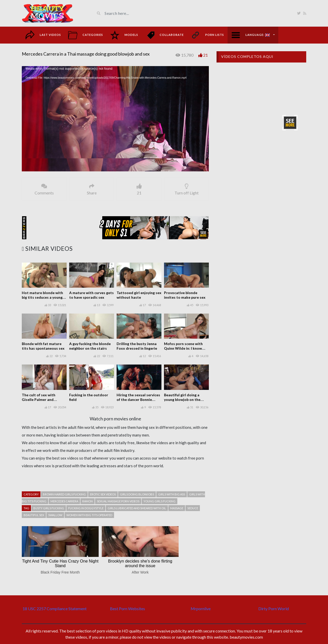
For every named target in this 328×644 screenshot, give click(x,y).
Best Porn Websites (127, 609)
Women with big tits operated (89, 515)
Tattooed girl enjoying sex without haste (139, 295)
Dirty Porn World (274, 609)
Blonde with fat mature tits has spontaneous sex (43, 346)
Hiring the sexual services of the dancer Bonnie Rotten (138, 399)
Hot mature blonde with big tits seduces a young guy (42, 297)
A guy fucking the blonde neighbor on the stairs (90, 346)
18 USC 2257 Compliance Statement (55, 609)
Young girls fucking (160, 501)
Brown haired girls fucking (64, 494)
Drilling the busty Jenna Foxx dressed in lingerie (137, 346)
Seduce (193, 508)
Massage (177, 508)
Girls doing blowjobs (137, 494)
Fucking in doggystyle (86, 508)
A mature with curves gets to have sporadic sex (91, 295)
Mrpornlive (201, 609)
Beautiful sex (34, 515)
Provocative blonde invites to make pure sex (185, 295)
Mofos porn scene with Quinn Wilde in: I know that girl (183, 348)
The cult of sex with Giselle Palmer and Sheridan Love (39, 399)
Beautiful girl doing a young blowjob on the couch (182, 399)
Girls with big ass (172, 494)
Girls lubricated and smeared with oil (137, 508)
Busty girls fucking (49, 508)
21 (206, 55)
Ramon (88, 501)
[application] (115, 119)
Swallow (55, 515)
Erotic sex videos (103, 494)
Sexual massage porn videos (118, 501)
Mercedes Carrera (64, 501)
